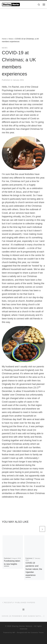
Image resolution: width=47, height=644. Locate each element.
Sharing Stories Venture (22, 626)
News (11, 39)
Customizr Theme (37, 633)
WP (14, 633)
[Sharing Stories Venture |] (11, 4)
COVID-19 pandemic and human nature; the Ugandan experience (34, 569)
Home (4, 39)
